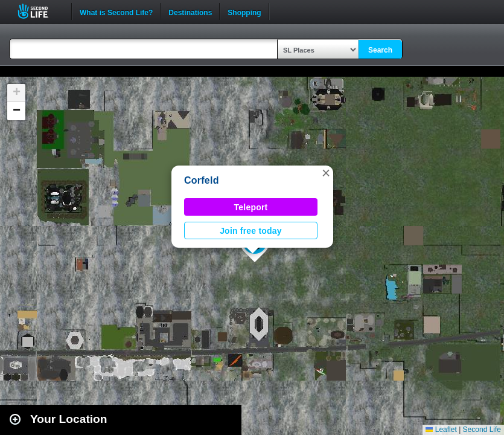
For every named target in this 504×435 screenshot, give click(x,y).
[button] (326, 173)
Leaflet (441, 430)
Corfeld (202, 180)
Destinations (190, 11)
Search (380, 50)
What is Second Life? (116, 11)
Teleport (251, 207)
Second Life (40, 11)
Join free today (251, 231)
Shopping (244, 11)
